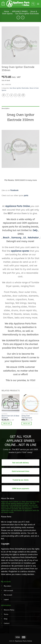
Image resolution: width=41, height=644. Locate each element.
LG (24, 238)
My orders (7, 586)
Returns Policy (9, 610)
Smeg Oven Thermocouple (27, 417)
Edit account (8, 591)
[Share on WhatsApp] (4, 95)
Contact (7, 623)
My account (8, 595)
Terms (6, 614)
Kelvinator (33, 238)
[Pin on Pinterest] (19, 95)
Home (7, 11)
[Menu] (38, 4)
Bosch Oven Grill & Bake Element (10, 417)
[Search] (33, 4)
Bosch (6, 238)
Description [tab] (6, 108)
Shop (6, 619)
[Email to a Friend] (15, 95)
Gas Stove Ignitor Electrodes (27, 14)
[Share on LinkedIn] (23, 95)
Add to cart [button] (7, 423)
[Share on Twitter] (12, 95)
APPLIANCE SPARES (20, 11)
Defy (35, 230)
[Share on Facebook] (8, 95)
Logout (6, 600)
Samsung (16, 238)
